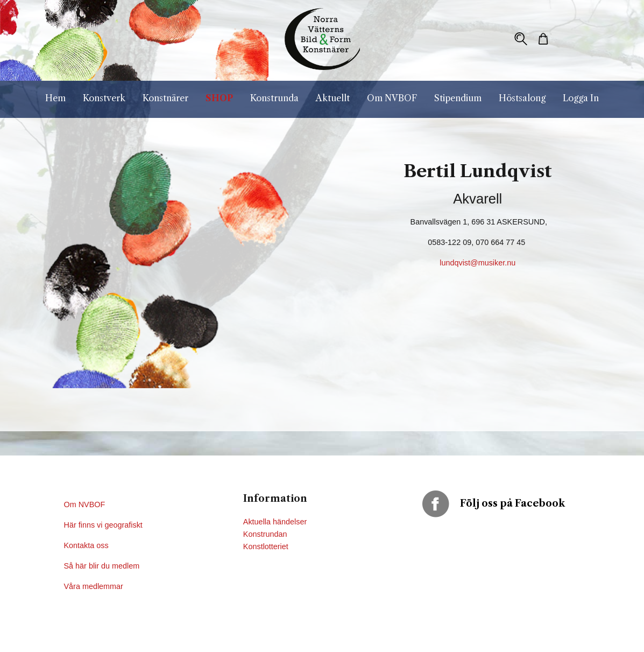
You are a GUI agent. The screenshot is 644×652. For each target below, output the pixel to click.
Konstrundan (265, 534)
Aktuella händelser (275, 522)
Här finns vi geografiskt (104, 525)
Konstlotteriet (266, 546)
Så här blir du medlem (103, 566)
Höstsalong (522, 98)
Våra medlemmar (94, 586)
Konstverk (104, 98)
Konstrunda (274, 98)
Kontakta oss (87, 545)
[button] (521, 39)
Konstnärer (165, 98)
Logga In (581, 98)
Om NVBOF (392, 98)
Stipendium (458, 98)
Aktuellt (333, 98)
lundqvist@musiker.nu (477, 263)
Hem (55, 98)
